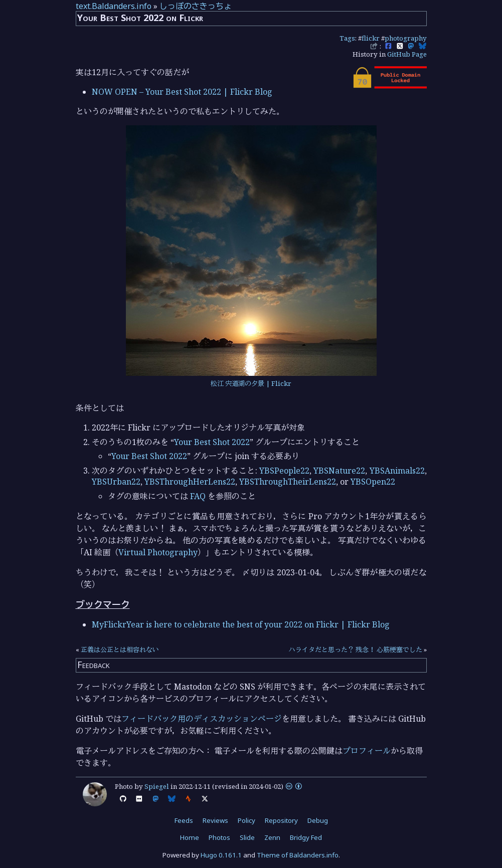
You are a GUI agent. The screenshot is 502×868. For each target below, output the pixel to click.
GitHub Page (407, 54)
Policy (246, 820)
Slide (247, 837)
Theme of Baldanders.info (298, 855)
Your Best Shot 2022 (212, 442)
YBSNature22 (339, 471)
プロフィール (367, 751)
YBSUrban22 (116, 482)
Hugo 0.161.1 (221, 855)
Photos (219, 837)
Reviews (215, 820)
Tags (347, 38)
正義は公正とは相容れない (120, 649)
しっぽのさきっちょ (196, 6)
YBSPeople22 (284, 471)
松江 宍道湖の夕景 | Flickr (251, 383)
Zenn (272, 837)
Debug (318, 820)
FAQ (198, 496)
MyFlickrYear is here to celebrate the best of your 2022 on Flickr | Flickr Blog (241, 624)
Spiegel (157, 786)
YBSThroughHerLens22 (190, 482)
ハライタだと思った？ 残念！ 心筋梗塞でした (356, 649)
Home (190, 837)
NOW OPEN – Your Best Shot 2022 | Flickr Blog (182, 92)
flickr (371, 38)
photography (406, 38)
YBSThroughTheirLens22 (288, 482)
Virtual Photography (158, 552)
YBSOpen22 (373, 482)
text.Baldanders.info (114, 6)
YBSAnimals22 (397, 471)
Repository (281, 820)
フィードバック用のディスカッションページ (202, 719)
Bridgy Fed (306, 837)
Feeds (184, 820)
